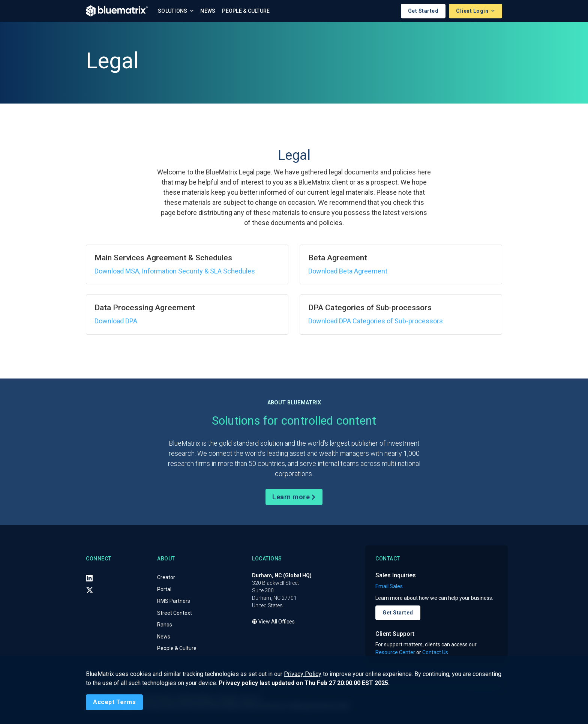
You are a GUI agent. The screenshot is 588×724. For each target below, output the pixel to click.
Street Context (175, 613)
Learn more (294, 497)
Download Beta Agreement (348, 271)
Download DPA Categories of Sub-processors (376, 321)
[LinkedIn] (89, 578)
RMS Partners (174, 601)
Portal (164, 589)
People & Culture (246, 11)
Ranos (165, 625)
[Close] (114, 702)
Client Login (473, 11)
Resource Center (395, 652)
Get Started (423, 11)
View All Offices (273, 622)
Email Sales (389, 586)
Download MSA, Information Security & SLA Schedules (175, 271)
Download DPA (116, 321)
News (208, 11)
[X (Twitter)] (90, 590)
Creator (166, 578)
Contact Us (435, 652)
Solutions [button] (173, 11)
